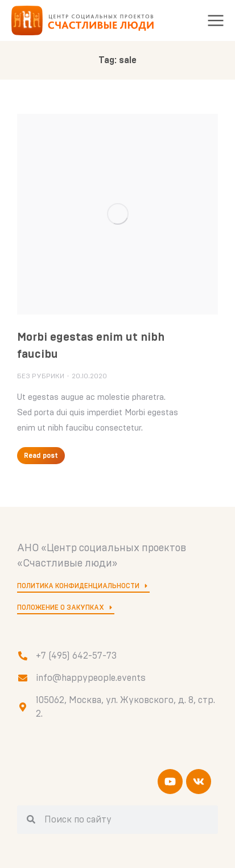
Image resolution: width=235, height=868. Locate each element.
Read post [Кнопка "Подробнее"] (41, 456)
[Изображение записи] (118, 214)
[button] (216, 20)
